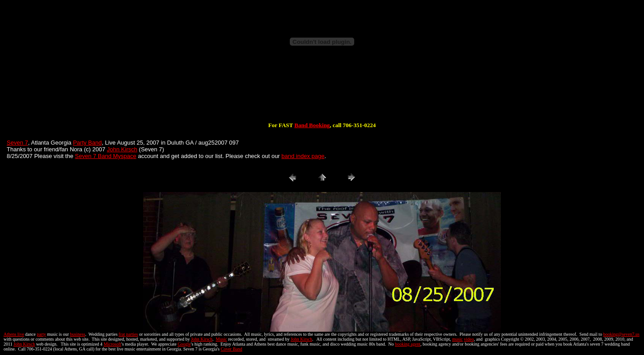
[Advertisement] (322, 93)
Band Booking (312, 125)
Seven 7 (17, 143)
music (458, 339)
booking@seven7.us (621, 334)
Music (221, 339)
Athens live (14, 334)
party (41, 334)
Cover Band (232, 349)
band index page (303, 156)
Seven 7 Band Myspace (106, 156)
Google (184, 344)
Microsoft (112, 344)
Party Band (87, 143)
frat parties (128, 334)
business (78, 334)
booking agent (408, 344)
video (469, 339)
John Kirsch (122, 149)
